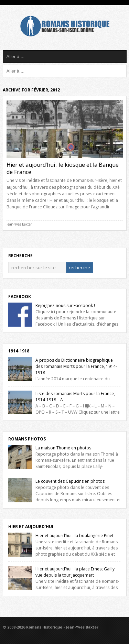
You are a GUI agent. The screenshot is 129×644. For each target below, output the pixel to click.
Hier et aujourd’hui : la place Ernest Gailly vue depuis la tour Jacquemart (75, 572)
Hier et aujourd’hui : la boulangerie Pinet (74, 536)
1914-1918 (19, 351)
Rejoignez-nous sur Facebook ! (65, 305)
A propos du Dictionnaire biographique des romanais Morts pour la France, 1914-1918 (76, 366)
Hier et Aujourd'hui (31, 527)
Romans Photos (27, 439)
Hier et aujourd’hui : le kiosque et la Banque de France (63, 168)
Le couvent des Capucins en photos (70, 481)
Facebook (20, 297)
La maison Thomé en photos (63, 448)
